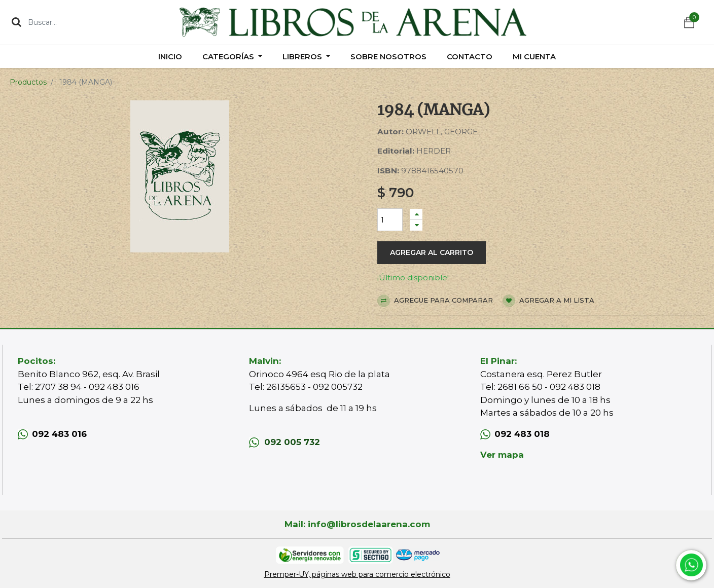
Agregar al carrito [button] (432, 252)
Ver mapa (502, 455)
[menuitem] (170, 57)
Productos (28, 82)
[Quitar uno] (416, 225)
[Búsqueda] (16, 22)
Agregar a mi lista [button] (548, 301)
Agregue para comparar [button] (435, 301)
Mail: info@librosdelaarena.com (357, 524)
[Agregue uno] (416, 214)
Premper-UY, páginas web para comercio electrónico (357, 574)
